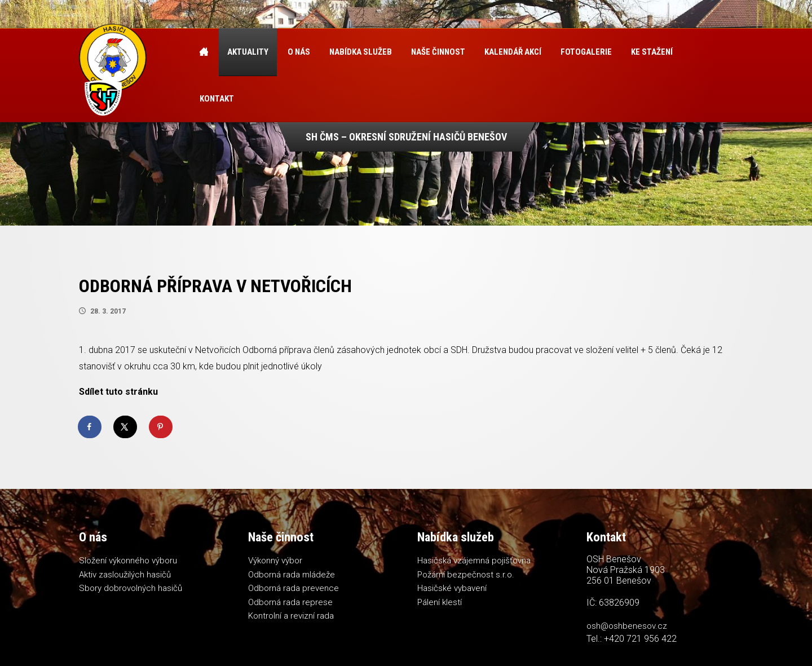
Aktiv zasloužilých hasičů (125, 575)
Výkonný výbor (275, 561)
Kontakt (217, 99)
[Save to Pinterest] (161, 427)
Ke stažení (652, 52)
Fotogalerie (586, 52)
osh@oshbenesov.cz (627, 626)
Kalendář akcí (513, 52)
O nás (299, 52)
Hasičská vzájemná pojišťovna (474, 561)
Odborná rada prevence (294, 588)
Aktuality (248, 52)
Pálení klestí (440, 602)
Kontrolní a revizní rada (291, 616)
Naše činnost (438, 52)
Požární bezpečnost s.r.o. (466, 575)
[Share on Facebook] (90, 427)
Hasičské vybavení (452, 588)
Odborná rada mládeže (292, 575)
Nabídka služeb (361, 52)
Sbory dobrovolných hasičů (131, 588)
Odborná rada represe (290, 602)
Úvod (204, 52)
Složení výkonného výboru (128, 561)
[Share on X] (126, 427)
